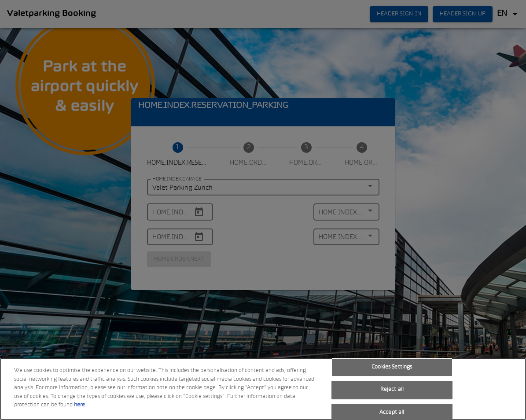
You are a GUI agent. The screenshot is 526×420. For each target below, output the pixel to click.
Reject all (392, 390)
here (79, 405)
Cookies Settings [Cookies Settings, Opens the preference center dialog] (392, 367)
